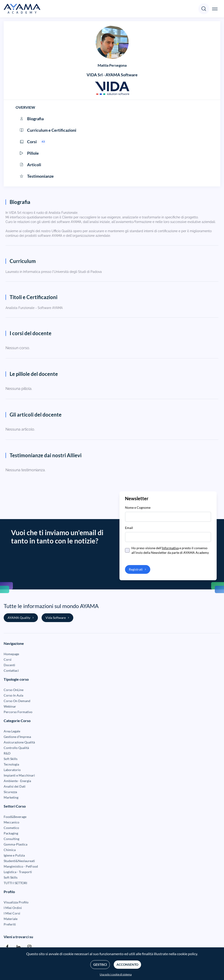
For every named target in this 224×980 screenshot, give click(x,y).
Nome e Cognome (138, 507)
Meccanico (11, 822)
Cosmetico (11, 828)
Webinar (10, 706)
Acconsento (127, 964)
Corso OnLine (14, 690)
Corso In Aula (13, 695)
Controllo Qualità (16, 748)
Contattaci (11, 670)
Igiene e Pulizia (14, 855)
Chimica (10, 850)
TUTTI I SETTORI (15, 883)
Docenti (9, 665)
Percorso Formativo (18, 712)
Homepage (11, 654)
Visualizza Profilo (16, 902)
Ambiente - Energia (17, 781)
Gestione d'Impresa (17, 737)
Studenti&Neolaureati (19, 861)
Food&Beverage (15, 817)
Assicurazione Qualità (19, 742)
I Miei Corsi (12, 913)
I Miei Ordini (13, 908)
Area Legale (12, 731)
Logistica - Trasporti (18, 872)
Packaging (11, 833)
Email (129, 528)
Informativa (170, 548)
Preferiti (10, 924)
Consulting (11, 839)
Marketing (11, 797)
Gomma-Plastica (16, 844)
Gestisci (100, 964)
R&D (7, 753)
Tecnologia (11, 764)
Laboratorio (12, 770)
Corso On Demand (17, 701)
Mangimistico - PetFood (21, 866)
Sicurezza (10, 792)
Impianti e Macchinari (19, 775)
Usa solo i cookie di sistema (116, 974)
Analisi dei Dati (15, 786)
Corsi (8, 659)
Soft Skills (11, 759)
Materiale (11, 919)
